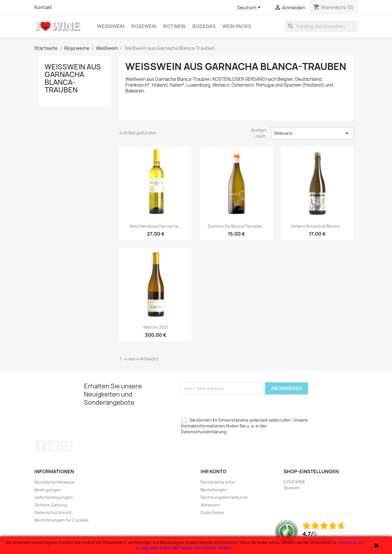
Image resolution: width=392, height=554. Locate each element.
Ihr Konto (213, 471)
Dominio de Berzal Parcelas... (237, 226)
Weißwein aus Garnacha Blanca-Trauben (73, 78)
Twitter (54, 446)
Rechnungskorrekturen (224, 497)
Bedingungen (48, 490)
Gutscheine (212, 512)
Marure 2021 (156, 327)
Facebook (41, 446)
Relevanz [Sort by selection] (312, 133)
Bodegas (204, 26)
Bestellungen (214, 490)
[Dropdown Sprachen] (250, 8)
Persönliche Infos (218, 482)
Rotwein (174, 26)
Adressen (210, 505)
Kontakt (43, 7)
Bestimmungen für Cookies (61, 520)
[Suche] (321, 26)
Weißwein (111, 26)
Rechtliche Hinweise (55, 482)
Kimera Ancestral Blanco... (317, 226)
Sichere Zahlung (51, 505)
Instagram (66, 446)
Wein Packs (237, 26)
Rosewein (144, 26)
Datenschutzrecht (53, 512)
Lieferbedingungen (54, 497)
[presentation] (225, 406)
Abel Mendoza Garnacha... (155, 226)
